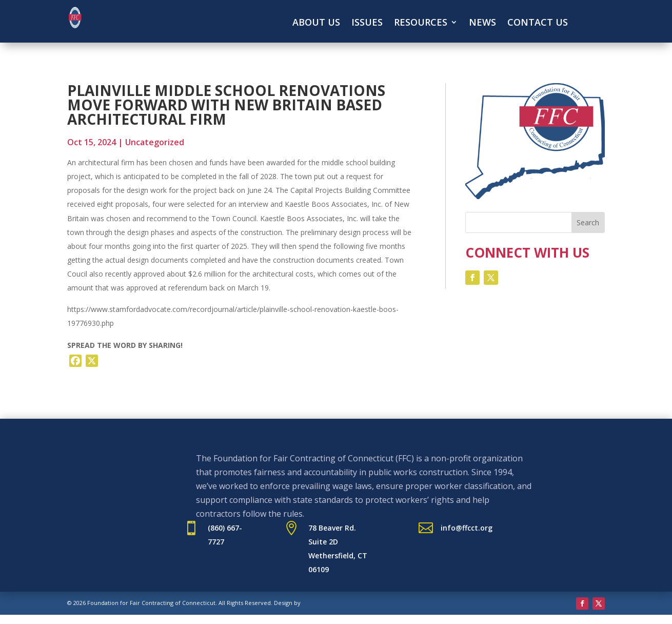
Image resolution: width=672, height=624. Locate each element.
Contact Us (538, 23)
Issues (367, 23)
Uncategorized (155, 142)
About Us (316, 23)
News (482, 23)
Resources (421, 23)
